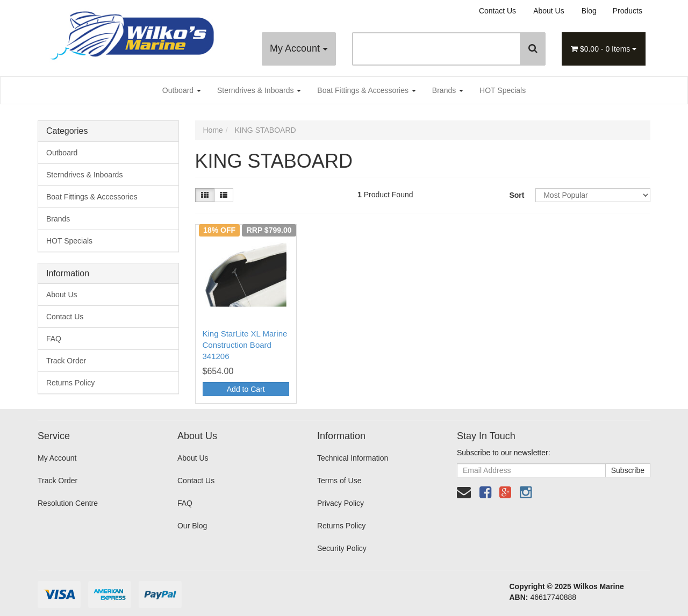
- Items (604, 49)
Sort (517, 195)
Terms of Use (339, 481)
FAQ (54, 339)
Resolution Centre (68, 503)
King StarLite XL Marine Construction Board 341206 (245, 345)
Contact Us (497, 11)
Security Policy (342, 548)
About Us (549, 11)
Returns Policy (70, 383)
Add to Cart (246, 389)
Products (628, 11)
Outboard (182, 90)
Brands (448, 90)
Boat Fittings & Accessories (367, 90)
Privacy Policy (341, 503)
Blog (589, 11)
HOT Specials (503, 90)
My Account (299, 48)
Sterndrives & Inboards (259, 90)
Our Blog (192, 526)
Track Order (66, 361)
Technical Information (353, 458)
